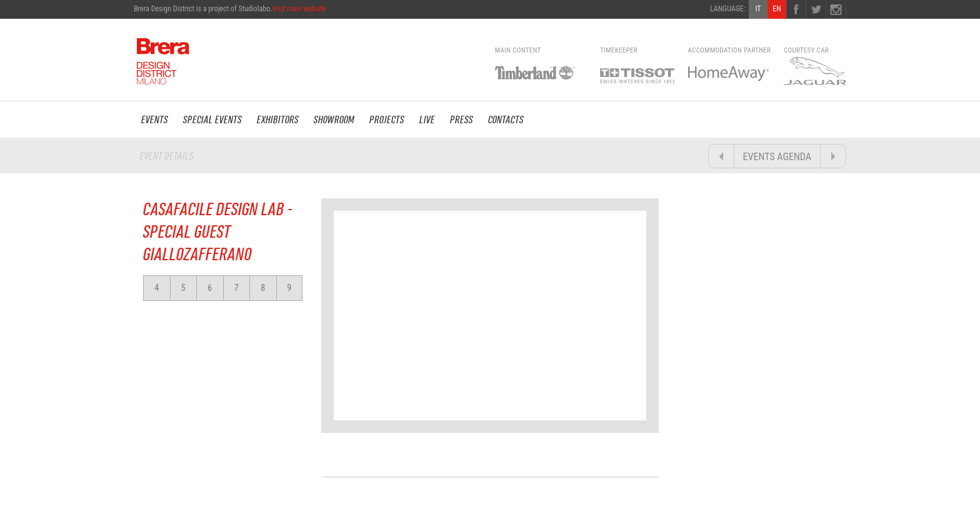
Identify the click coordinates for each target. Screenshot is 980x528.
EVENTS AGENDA (777, 157)
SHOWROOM (334, 119)
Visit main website (299, 9)
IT (758, 9)
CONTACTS (506, 119)
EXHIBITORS (278, 119)
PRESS (462, 119)
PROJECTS (387, 119)
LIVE (427, 119)
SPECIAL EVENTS (212, 119)
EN (777, 9)
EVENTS (155, 119)
